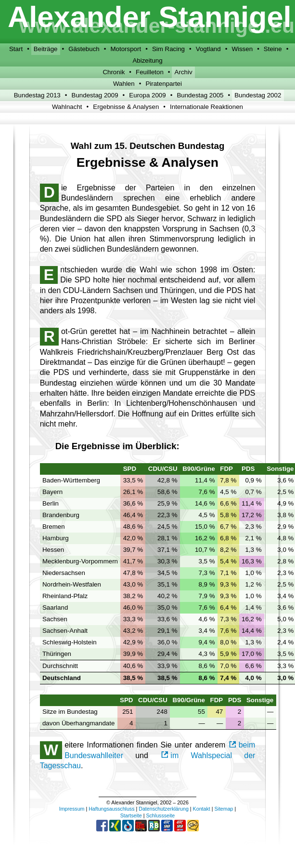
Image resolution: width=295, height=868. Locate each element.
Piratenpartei (164, 84)
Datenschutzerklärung (164, 809)
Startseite (131, 815)
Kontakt (202, 809)
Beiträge (46, 49)
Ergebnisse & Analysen (126, 107)
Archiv (184, 72)
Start (16, 49)
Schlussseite (160, 815)
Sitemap (224, 809)
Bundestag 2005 (200, 95)
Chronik (114, 72)
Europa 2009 (147, 95)
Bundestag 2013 (37, 95)
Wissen (242, 49)
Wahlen (124, 84)
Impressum (72, 809)
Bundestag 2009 (95, 95)
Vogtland (208, 49)
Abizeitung (147, 60)
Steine (273, 49)
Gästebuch (84, 49)
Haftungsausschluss (111, 809)
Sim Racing (168, 49)
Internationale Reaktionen (206, 107)
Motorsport (126, 49)
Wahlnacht (67, 107)
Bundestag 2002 (258, 95)
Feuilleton (150, 72)
